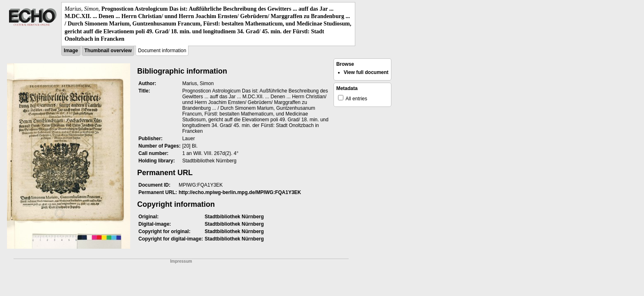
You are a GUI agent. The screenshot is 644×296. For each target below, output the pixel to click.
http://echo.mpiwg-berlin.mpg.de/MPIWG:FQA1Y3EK (240, 192)
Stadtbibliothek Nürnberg (234, 217)
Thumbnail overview (108, 51)
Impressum (181, 261)
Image (71, 51)
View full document (366, 72)
